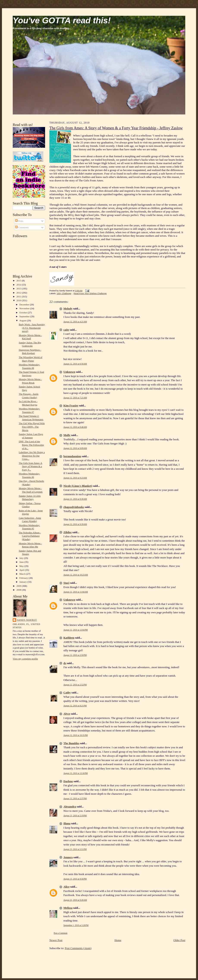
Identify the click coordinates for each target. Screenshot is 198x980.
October (24, 312)
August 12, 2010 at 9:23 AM (75, 478)
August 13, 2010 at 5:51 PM (75, 849)
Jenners (68, 857)
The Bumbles (71, 743)
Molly (67, 435)
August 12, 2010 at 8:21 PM (75, 706)
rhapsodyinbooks (74, 507)
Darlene (68, 781)
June (22, 562)
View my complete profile (25, 659)
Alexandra (70, 806)
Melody (68, 308)
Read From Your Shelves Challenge (90, 293)
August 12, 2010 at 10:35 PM (76, 735)
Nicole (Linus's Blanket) (78, 486)
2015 (19, 281)
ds (65, 663)
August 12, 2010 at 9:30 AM (75, 499)
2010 (19, 300)
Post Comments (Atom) (78, 948)
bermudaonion (72, 456)
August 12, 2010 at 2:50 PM (75, 655)
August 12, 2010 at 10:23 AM (76, 575)
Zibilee (68, 532)
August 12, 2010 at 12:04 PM (76, 630)
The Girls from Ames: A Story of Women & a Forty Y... (31, 466)
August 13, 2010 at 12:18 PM (76, 773)
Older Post (179, 940)
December (25, 304)
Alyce (67, 714)
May (22, 566)
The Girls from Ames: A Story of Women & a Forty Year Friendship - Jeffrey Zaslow (116, 128)
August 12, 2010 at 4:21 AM (75, 322)
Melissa (68, 908)
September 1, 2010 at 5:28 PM (76, 925)
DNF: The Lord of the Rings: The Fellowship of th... (31, 445)
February (24, 578)
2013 (19, 289)
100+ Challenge (64, 293)
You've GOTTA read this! (62, 20)
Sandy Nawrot (27, 620)
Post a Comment (61, 933)
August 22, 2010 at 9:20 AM (75, 900)
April (22, 570)
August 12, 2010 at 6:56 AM (75, 364)
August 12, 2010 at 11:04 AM (76, 592)
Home (118, 940)
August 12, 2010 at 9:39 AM (75, 524)
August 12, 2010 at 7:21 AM (75, 398)
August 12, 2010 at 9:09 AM (75, 448)
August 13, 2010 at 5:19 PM (75, 816)
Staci (66, 583)
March (23, 574)
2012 (19, 293)
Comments (22, 227)
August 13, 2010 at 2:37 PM (75, 798)
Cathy (67, 692)
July (22, 558)
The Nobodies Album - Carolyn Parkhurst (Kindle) (30, 536)
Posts (19, 221)
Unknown (69, 372)
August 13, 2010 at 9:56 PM (75, 879)
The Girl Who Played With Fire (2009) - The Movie (32, 427)
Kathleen (69, 638)
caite (66, 330)
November (25, 308)
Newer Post (56, 940)
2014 (19, 285)
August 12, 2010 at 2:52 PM (75, 685)
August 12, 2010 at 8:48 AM (75, 427)
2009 (19, 586)
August (23, 320)
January (24, 582)
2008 (19, 590)
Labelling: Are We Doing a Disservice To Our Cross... (32, 456)
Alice (66, 887)
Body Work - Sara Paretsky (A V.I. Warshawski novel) (32, 328)
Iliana (67, 823)
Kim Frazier (71, 405)
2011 (19, 297)
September (25, 316)
